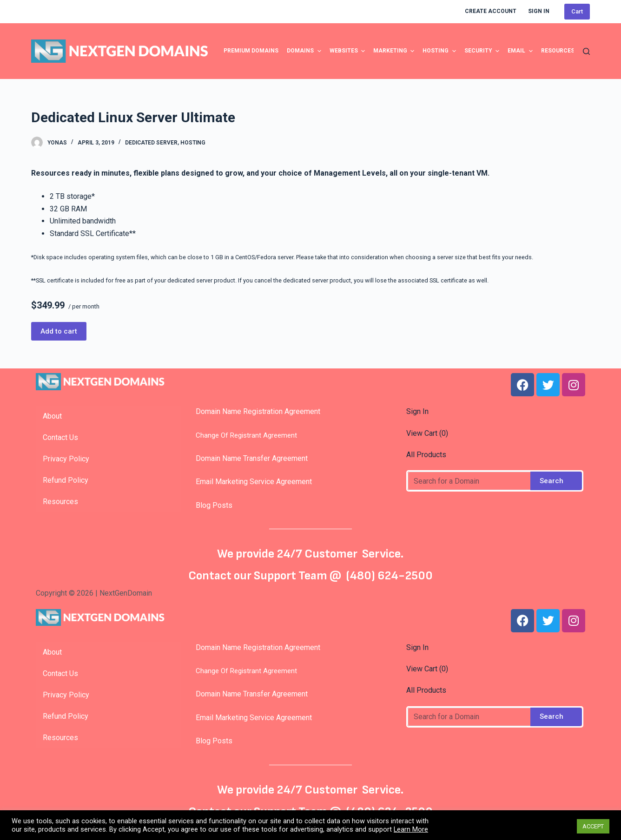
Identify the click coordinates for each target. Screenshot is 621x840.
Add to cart (59, 331)
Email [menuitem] (521, 51)
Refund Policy (66, 480)
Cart (577, 11)
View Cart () (427, 433)
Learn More (411, 829)
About (52, 416)
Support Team (292, 576)
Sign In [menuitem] (539, 11)
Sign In (417, 411)
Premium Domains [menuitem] (251, 51)
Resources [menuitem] (558, 51)
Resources (60, 502)
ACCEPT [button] (593, 826)
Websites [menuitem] (348, 51)
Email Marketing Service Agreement (251, 482)
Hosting (193, 143)
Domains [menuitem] (305, 51)
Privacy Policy (66, 459)
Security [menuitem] (483, 51)
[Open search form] (586, 51)
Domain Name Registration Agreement (255, 411)
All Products (426, 455)
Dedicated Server (151, 143)
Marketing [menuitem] (395, 51)
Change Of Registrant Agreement (244, 435)
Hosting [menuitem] (440, 51)
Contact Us (60, 437)
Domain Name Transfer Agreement (252, 458)
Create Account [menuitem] (491, 11)
